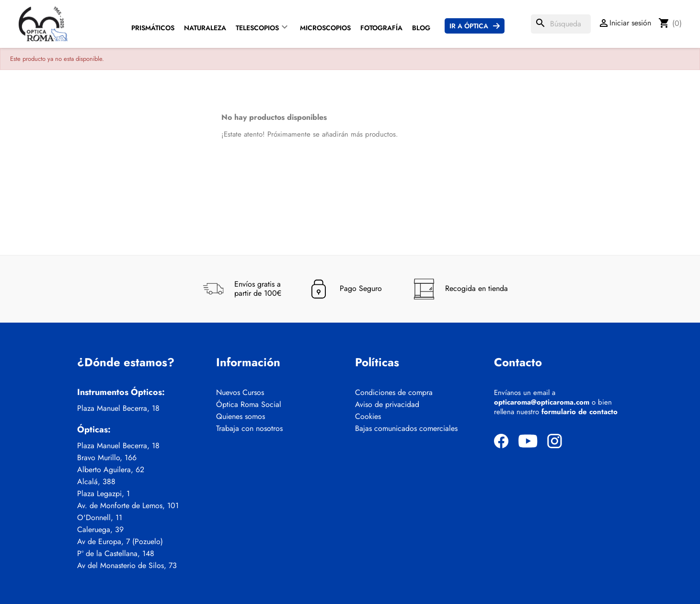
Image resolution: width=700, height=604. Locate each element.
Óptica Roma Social (249, 405)
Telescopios (257, 28)
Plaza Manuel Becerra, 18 (118, 408)
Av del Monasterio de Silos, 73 (127, 566)
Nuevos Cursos (240, 393)
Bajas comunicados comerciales (406, 429)
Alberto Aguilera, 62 (111, 470)
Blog (421, 28)
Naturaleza (205, 28)
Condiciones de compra (394, 393)
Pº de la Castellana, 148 (116, 554)
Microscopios (325, 28)
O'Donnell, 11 (100, 518)
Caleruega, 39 (100, 530)
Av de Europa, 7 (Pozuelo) (120, 542)
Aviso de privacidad (387, 405)
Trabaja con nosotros (249, 429)
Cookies (368, 417)
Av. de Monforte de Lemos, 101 (128, 506)
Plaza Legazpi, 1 (103, 494)
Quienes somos (241, 417)
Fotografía (381, 28)
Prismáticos (153, 28)
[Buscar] (561, 24)
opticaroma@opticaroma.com (542, 402)
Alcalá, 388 (96, 482)
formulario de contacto (580, 412)
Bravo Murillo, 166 (107, 458)
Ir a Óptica (469, 26)
